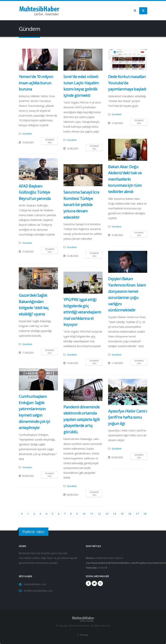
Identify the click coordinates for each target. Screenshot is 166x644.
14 (114, 514)
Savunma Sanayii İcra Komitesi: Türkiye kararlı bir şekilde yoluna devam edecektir (81, 205)
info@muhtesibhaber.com (38, 591)
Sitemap (84, 635)
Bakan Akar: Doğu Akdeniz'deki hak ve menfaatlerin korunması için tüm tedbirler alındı (125, 179)
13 (107, 514)
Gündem (27, 134)
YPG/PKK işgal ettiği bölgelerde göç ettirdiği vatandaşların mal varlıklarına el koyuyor (82, 312)
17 (137, 514)
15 (122, 514)
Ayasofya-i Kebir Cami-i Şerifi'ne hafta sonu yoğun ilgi (128, 417)
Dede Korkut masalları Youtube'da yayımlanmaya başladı (127, 83)
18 (145, 514)
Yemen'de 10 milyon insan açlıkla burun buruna (36, 83)
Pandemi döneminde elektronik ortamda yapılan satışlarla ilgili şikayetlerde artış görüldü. (82, 419)
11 (92, 514)
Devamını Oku (50, 141)
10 (84, 514)
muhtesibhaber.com (35, 584)
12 (99, 514)
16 (130, 514)
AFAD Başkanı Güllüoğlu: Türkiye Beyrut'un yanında (35, 192)
